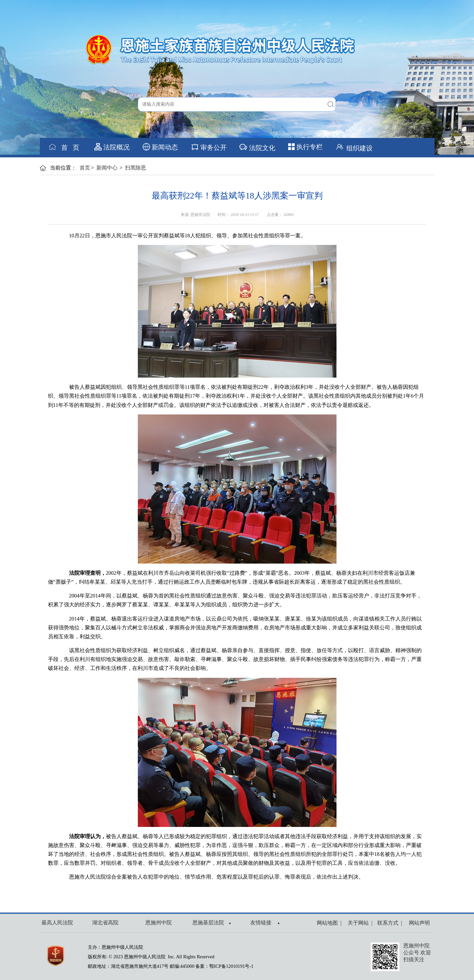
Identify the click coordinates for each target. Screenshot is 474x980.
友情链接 (265, 923)
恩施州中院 (159, 923)
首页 (85, 168)
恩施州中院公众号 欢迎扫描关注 (417, 953)
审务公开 (209, 147)
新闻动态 (160, 147)
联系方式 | (388, 923)
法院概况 (112, 147)
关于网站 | (359, 923)
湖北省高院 (105, 923)
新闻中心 (107, 168)
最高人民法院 (57, 923)
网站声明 (418, 923)
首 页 (64, 147)
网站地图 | (329, 923)
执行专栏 (305, 147)
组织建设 (354, 147)
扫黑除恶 (136, 168)
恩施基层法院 (212, 923)
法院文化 (257, 147)
